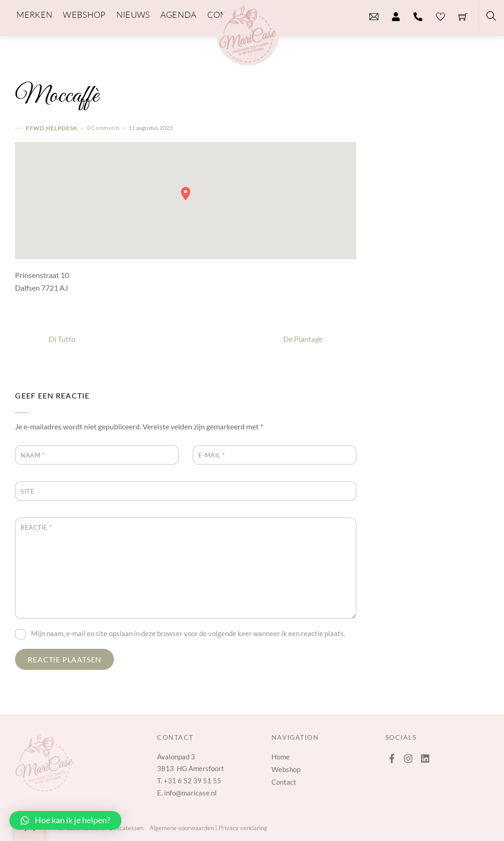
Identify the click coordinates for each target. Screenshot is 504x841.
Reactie (36, 527)
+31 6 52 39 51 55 (192, 781)
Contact (284, 782)
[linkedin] (426, 756)
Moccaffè (57, 96)
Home (281, 757)
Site (27, 491)
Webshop (286, 769)
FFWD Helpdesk (52, 128)
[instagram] (409, 756)
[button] (65, 820)
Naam (33, 455)
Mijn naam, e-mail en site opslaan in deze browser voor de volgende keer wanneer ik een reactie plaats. (188, 633)
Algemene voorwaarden (182, 828)
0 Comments (104, 128)
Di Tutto (45, 339)
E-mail (212, 455)
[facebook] (392, 756)
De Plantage (320, 339)
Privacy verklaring (243, 828)
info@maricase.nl (190, 793)
